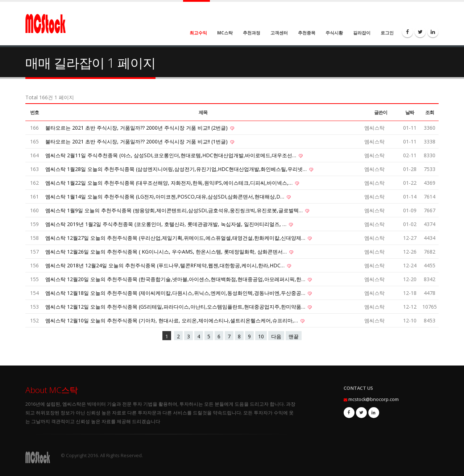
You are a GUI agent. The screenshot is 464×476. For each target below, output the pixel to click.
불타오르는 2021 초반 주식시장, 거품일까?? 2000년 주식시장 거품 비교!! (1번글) (137, 141)
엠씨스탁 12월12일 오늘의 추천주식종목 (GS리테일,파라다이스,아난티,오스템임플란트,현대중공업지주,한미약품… (176, 307)
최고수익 (198, 33)
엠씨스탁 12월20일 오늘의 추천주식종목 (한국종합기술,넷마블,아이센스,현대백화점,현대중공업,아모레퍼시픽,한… (176, 279)
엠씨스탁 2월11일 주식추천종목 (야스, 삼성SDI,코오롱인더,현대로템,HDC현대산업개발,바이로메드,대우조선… (171, 155)
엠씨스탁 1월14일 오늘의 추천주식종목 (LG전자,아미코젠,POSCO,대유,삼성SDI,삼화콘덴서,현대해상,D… (165, 197)
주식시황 (334, 33)
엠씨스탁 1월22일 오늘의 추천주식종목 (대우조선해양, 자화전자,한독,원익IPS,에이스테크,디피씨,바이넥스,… (170, 183)
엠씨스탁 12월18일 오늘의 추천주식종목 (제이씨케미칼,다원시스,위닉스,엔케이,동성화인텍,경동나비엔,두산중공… (176, 293)
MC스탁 (225, 33)
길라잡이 (362, 33)
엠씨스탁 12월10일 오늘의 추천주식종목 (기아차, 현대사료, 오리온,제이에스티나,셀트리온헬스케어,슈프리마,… (172, 320)
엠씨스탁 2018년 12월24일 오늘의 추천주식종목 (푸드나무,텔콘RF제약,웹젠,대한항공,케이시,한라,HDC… (166, 265)
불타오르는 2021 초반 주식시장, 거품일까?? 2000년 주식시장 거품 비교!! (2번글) (137, 128)
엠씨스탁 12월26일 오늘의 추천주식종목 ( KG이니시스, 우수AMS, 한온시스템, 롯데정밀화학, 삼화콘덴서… (167, 252)
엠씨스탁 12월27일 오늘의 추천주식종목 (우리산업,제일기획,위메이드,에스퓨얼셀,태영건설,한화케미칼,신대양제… (176, 238)
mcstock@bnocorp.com (374, 399)
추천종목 (307, 33)
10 (261, 336)
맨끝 (294, 336)
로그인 (387, 33)
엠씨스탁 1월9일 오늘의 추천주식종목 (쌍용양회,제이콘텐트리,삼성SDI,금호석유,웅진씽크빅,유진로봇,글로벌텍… (175, 210)
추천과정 (252, 33)
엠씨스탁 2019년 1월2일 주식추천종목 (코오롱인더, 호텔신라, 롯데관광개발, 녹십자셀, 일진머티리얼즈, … (167, 224)
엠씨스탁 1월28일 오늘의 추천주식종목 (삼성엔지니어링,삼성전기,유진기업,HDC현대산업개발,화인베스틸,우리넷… (177, 169)
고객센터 (279, 33)
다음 (276, 336)
